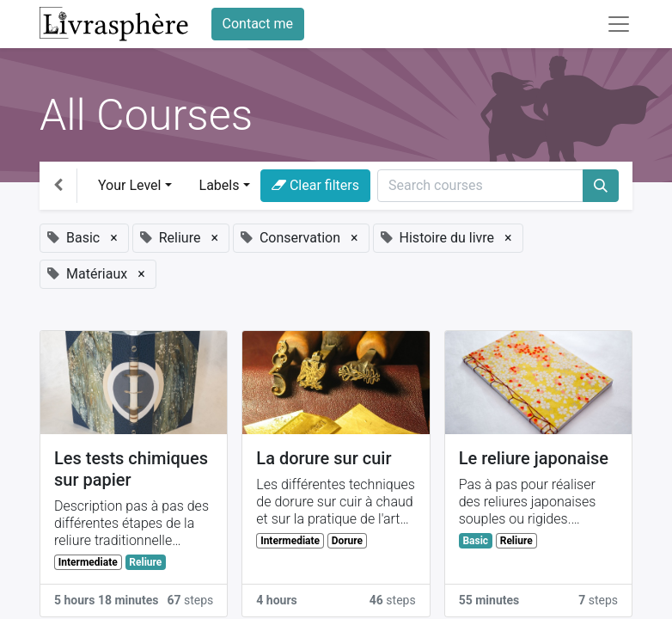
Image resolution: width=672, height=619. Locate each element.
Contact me (258, 24)
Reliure (145, 562)
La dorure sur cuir (324, 458)
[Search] (601, 186)
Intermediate (88, 562)
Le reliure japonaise (534, 458)
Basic (475, 541)
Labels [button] (220, 185)
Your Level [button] (129, 185)
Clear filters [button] (315, 185)
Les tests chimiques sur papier (131, 469)
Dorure (347, 541)
